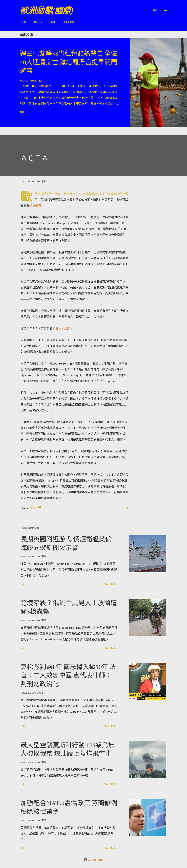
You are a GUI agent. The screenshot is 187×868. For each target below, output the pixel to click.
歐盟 (51, 22)
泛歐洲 (32, 508)
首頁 (22, 22)
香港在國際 (67, 22)
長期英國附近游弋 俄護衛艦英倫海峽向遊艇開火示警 (66, 543)
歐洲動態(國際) (46, 10)
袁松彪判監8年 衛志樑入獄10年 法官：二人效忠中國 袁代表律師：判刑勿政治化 (68, 675)
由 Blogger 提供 (93, 860)
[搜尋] (155, 10)
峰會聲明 (35, 205)
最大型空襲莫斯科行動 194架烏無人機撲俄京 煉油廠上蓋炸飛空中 (67, 749)
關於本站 (37, 22)
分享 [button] (22, 112)
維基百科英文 (61, 328)
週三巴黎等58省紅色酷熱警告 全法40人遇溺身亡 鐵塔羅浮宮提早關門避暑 (69, 62)
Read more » (111, 584)
